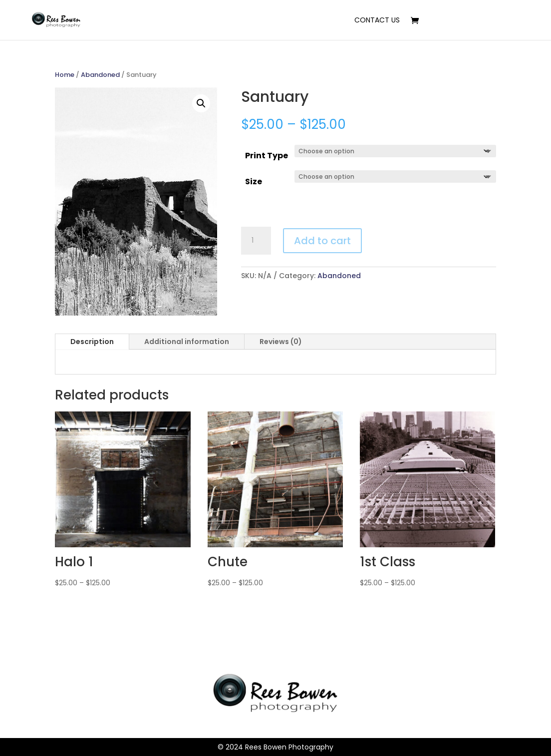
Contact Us (377, 21)
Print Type (267, 156)
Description (92, 342)
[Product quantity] (256, 241)
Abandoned (100, 75)
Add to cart (322, 241)
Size (254, 182)
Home (65, 75)
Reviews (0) (281, 342)
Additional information (187, 342)
